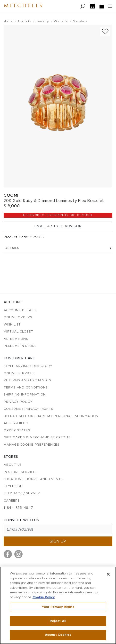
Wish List (12, 325)
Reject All (58, 621)
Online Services (19, 373)
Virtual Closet (18, 332)
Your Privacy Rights (58, 607)
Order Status (17, 431)
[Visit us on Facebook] (8, 554)
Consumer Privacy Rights (28, 409)
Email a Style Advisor (58, 226)
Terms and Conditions (26, 388)
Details (58, 248)
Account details (20, 310)
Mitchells (23, 6)
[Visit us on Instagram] (18, 554)
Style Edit (14, 486)
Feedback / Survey (22, 493)
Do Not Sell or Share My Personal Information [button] (51, 416)
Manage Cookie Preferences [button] (32, 445)
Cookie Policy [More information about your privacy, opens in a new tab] (44, 597)
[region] (58, 605)
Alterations (16, 339)
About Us (13, 465)
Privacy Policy (18, 402)
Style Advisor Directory (28, 366)
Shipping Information (25, 395)
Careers (12, 501)
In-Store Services (21, 472)
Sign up (58, 541)
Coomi (11, 195)
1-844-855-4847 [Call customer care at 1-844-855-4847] (18, 508)
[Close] (108, 574)
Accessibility (16, 423)
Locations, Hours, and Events (33, 479)
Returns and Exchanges (27, 380)
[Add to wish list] (105, 32)
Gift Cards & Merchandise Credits (37, 438)
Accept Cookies (58, 635)
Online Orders (18, 317)
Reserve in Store (20, 346)
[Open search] (83, 6)
